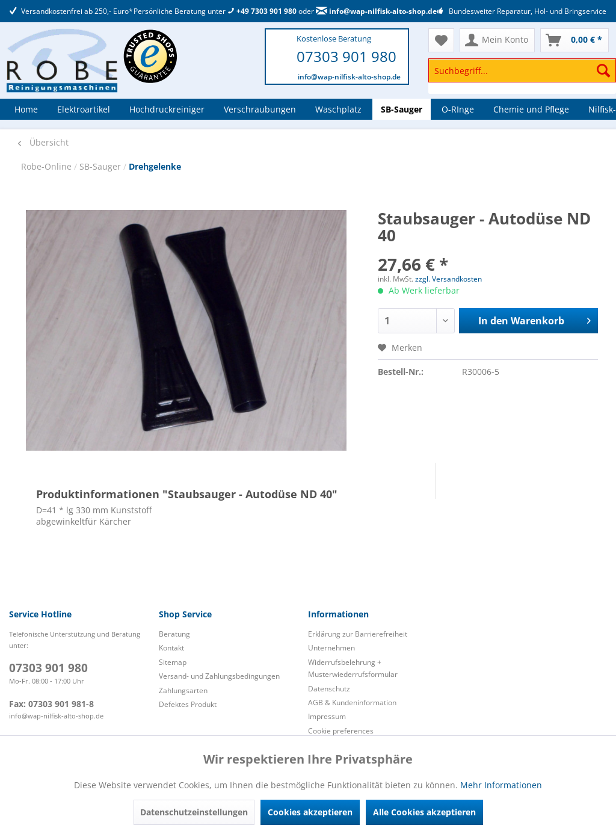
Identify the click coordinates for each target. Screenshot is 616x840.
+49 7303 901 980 (262, 11)
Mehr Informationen (501, 785)
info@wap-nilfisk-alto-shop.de (376, 11)
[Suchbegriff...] (522, 70)
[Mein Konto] (497, 40)
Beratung (174, 634)
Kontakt (171, 648)
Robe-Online (48, 166)
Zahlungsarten (183, 690)
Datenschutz (329, 689)
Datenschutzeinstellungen (194, 812)
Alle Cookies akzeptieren (424, 812)
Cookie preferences (341, 731)
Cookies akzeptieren (310, 812)
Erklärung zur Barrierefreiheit (358, 634)
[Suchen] (603, 70)
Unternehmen (331, 648)
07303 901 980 (346, 56)
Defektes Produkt (188, 704)
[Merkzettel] (441, 40)
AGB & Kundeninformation (352, 703)
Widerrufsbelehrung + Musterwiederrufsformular (353, 668)
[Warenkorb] (574, 40)
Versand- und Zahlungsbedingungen (219, 676)
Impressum (327, 716)
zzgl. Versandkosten (448, 279)
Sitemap (173, 662)
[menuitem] (522, 76)
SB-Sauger (101, 166)
